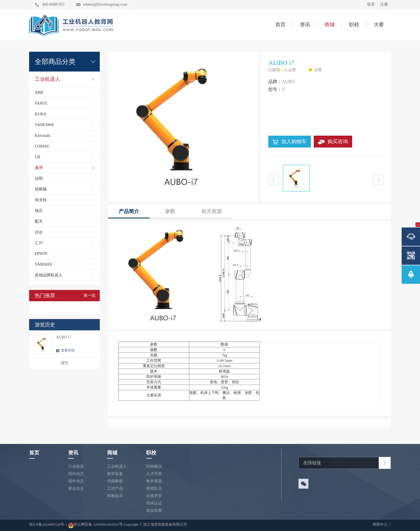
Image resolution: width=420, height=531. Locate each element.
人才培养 (154, 474)
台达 (39, 232)
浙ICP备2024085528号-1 (49, 524)
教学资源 (154, 481)
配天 (39, 221)
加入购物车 (290, 142)
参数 (170, 211)
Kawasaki (43, 136)
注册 (384, 4)
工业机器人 (47, 79)
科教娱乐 (115, 496)
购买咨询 (333, 142)
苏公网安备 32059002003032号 (95, 525)
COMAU (42, 146)
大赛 (379, 25)
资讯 (305, 25)
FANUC (41, 103)
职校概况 (154, 466)
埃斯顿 (41, 189)
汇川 (39, 243)
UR (37, 157)
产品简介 (129, 211)
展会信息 (76, 488)
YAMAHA (43, 264)
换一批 (90, 295)
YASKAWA (44, 125)
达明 (39, 178)
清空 (64, 363)
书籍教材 (115, 481)
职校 (354, 25)
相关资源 (211, 211)
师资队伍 (154, 488)
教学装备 (115, 474)
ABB (39, 93)
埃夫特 (41, 200)
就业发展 (154, 511)
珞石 (39, 211)
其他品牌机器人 (49, 275)
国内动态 (76, 474)
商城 (330, 25)
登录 (371, 4)
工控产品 (115, 488)
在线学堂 (154, 496)
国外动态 (76, 481)
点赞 (318, 70)
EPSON (41, 254)
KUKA (40, 114)
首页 (280, 25)
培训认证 (154, 503)
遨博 (39, 168)
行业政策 (76, 466)
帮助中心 (381, 524)
